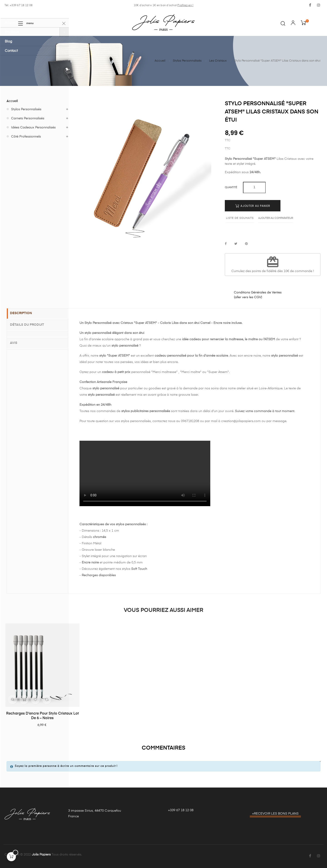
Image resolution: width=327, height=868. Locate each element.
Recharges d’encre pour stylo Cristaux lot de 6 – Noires (42, 716)
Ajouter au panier (253, 206)
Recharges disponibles (99, 575)
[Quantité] (254, 188)
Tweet (236, 244)
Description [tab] (25, 314)
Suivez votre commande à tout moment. (265, 411)
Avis (17, 342)
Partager (226, 244)
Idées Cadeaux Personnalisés (33, 128)
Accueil (12, 101)
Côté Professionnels (26, 137)
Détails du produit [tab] (31, 325)
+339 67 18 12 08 (181, 810)
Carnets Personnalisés (28, 118)
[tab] (37, 333)
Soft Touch (139, 569)
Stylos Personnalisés (26, 109)
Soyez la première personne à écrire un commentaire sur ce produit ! (66, 766)
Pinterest (246, 244)
